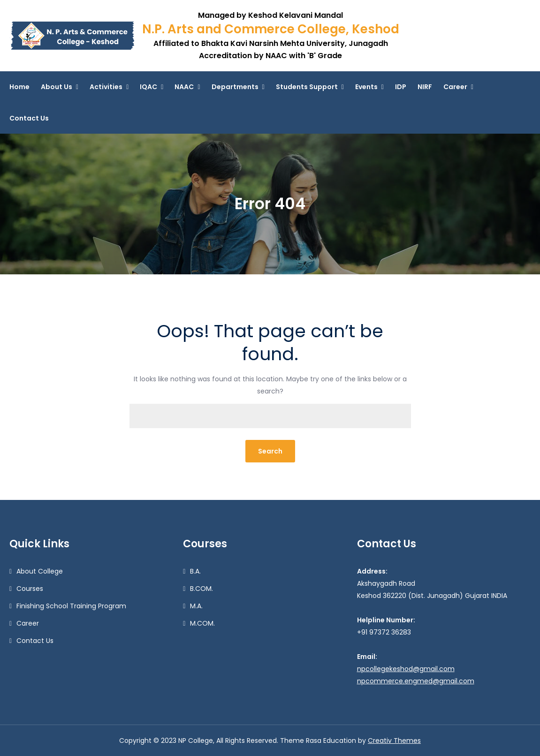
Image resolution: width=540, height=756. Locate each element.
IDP (401, 87)
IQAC (148, 87)
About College (40, 571)
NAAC (184, 87)
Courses (30, 589)
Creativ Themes (394, 741)
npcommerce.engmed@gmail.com (416, 681)
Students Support (307, 87)
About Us (57, 87)
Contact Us (29, 118)
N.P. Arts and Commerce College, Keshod (271, 29)
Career (455, 87)
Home (19, 87)
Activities (106, 87)
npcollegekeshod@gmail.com (406, 669)
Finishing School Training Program (71, 606)
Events (366, 87)
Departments (235, 87)
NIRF (425, 87)
